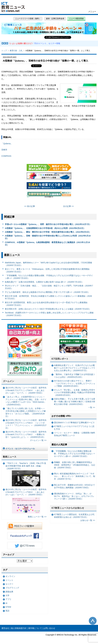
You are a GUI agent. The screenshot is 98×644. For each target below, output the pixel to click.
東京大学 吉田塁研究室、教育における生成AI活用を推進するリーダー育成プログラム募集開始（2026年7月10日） (46, 304)
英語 (7, 611)
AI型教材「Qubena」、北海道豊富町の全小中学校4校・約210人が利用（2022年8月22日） (45, 228)
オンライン (10, 576)
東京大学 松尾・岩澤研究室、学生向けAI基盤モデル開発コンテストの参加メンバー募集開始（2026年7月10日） (48, 297)
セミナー (9, 584)
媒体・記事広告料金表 (55, 19)
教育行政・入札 (16, 51)
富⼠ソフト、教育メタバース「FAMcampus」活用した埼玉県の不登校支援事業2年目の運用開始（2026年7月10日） (47, 270)
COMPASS (6, 156)
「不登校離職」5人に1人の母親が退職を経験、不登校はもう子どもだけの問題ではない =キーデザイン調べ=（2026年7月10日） (49, 277)
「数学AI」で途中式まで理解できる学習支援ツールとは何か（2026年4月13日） (75, 376)
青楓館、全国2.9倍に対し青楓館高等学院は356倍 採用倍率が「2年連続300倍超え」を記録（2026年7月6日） (75, 465)
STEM (8, 607)
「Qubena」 (7, 144)
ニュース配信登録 (76, 19)
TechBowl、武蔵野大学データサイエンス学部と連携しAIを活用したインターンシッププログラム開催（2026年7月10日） (49, 314)
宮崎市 (4, 150)
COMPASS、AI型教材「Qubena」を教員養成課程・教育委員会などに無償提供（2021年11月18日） (47, 244)
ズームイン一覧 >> (38, 440)
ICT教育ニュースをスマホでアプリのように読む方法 (74, 428)
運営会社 (5, 628)
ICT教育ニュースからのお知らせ (68, 508)
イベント (9, 580)
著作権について (35, 628)
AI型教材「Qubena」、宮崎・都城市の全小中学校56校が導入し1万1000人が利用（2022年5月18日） (48, 237)
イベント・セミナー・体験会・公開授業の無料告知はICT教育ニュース (75, 434)
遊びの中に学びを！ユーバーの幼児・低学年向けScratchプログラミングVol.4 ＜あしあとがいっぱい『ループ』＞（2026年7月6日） (26, 390)
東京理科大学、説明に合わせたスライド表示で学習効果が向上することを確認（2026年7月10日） (48, 309)
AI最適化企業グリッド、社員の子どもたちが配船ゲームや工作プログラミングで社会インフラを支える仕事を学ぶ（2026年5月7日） (75, 368)
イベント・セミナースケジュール (20, 449)
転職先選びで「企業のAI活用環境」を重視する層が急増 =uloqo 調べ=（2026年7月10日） (44, 282)
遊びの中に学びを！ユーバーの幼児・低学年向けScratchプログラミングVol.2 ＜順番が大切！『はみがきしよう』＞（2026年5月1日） (26, 434)
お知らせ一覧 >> (88, 520)
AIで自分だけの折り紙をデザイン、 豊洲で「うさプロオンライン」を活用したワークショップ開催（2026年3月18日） (75, 383)
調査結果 (9, 592)
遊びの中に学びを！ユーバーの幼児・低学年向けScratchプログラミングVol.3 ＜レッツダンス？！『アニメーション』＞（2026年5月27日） (26, 424)
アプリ (8, 599)
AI (6, 603)
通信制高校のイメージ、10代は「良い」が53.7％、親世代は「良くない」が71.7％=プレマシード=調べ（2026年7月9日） (74, 496)
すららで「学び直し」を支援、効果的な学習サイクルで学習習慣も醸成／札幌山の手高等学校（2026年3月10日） (75, 393)
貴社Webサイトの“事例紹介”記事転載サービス (74, 423)
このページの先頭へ (93, 621)
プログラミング (12, 588)
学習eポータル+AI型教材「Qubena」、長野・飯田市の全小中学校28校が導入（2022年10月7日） (48, 224)
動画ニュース (10, 457)
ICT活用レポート (60, 359)
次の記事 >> (68, 206)
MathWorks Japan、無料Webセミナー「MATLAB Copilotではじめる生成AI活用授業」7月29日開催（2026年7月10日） (48, 264)
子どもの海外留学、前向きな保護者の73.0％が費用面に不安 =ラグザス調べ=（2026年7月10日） (47, 292)
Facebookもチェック (25, 536)
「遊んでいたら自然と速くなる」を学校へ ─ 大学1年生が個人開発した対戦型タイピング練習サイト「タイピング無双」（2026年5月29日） (26, 412)
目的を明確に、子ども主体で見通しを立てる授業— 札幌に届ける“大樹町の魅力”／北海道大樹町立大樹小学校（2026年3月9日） (75, 401)
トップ (4, 51)
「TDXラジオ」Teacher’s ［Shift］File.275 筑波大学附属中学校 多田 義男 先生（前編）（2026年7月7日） (26, 474)
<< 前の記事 (30, 206)
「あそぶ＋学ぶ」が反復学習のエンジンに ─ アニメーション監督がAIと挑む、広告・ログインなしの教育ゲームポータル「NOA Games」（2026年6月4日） (26, 401)
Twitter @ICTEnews (25, 546)
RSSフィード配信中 (25, 526)
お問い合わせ (49, 628)
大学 (7, 595)
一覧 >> (92, 407)
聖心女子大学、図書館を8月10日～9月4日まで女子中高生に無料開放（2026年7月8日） (74, 486)
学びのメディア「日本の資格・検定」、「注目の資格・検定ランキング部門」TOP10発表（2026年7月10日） (49, 287)
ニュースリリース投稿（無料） (28, 19)
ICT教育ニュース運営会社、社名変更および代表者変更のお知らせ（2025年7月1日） (74, 516)
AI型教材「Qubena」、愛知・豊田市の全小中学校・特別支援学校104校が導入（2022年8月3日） (48, 232)
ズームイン (9, 381)
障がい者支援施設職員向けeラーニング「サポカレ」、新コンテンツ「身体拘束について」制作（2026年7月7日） (75, 476)
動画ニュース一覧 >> (37, 517)
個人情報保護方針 (19, 628)
